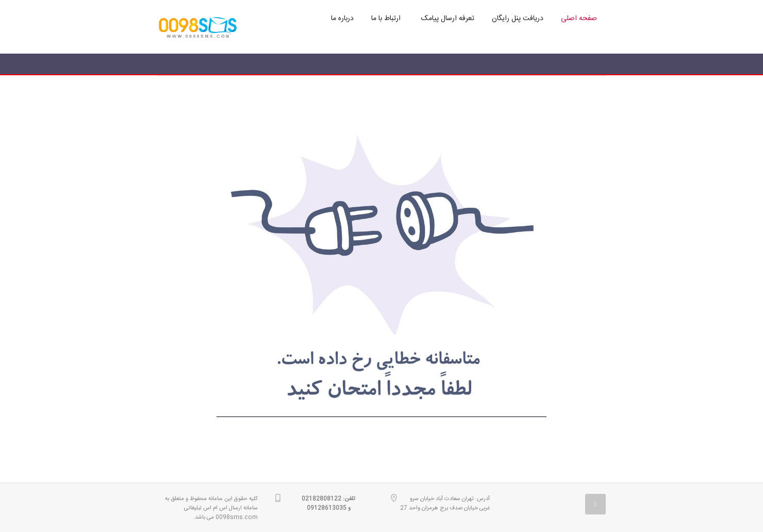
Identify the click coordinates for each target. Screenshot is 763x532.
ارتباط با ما (386, 19)
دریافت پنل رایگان (518, 19)
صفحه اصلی (579, 19)
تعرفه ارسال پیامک (448, 19)
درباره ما (342, 19)
